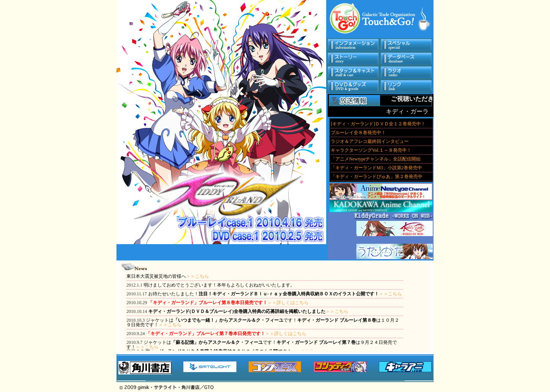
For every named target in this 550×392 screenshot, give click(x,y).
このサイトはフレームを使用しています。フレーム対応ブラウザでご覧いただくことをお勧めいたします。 (381, 150)
